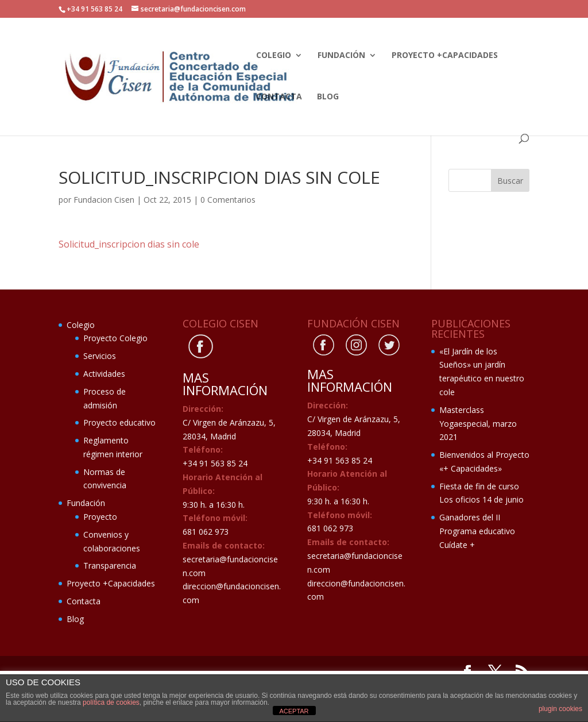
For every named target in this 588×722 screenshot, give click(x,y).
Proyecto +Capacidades (445, 56)
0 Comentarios (228, 200)
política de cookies (111, 702)
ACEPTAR (294, 711)
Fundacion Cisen (104, 200)
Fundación (341, 56)
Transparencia (110, 565)
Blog (328, 97)
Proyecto (100, 517)
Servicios (100, 356)
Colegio (274, 56)
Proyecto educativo (119, 422)
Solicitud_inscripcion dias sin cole (129, 244)
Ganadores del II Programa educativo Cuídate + (477, 531)
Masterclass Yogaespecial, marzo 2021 (478, 424)
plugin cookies (560, 709)
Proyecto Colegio (115, 338)
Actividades (104, 374)
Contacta (279, 97)
